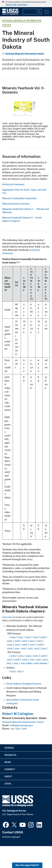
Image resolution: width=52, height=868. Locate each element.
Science (9, 748)
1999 (10, 641)
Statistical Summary (13, 184)
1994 (13, 637)
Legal (8, 784)
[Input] (32, 12)
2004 (10, 645)
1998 (43, 637)
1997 (36, 637)
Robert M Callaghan (18, 714)
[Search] (39, 12)
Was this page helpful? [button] (27, 865)
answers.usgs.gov (11, 837)
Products (10, 755)
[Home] (10, 14)
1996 (28, 637)
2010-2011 (20, 648)
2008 (40, 645)
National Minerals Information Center (25, 54)
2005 (17, 645)
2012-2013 (33, 648)
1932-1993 (16, 671)
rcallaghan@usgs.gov (21, 725)
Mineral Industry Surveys (16, 204)
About (8, 776)
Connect (10, 769)
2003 (39, 641)
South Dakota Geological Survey (24, 684)
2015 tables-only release (34, 663)
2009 (10, 648)
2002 (32, 641)
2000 (17, 641)
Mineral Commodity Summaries (20, 198)
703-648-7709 (19, 729)
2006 (25, 645)
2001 (24, 641)
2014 (44, 648)
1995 (21, 637)
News (8, 762)
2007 (32, 645)
